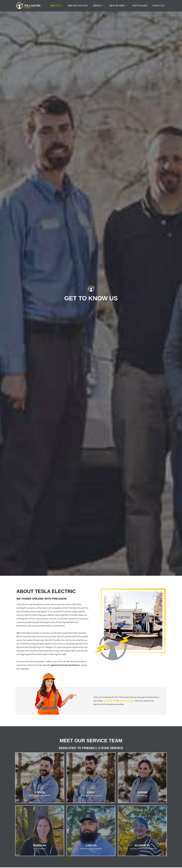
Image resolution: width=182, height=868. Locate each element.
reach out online (127, 703)
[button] (72, 7)
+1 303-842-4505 (110, 703)
